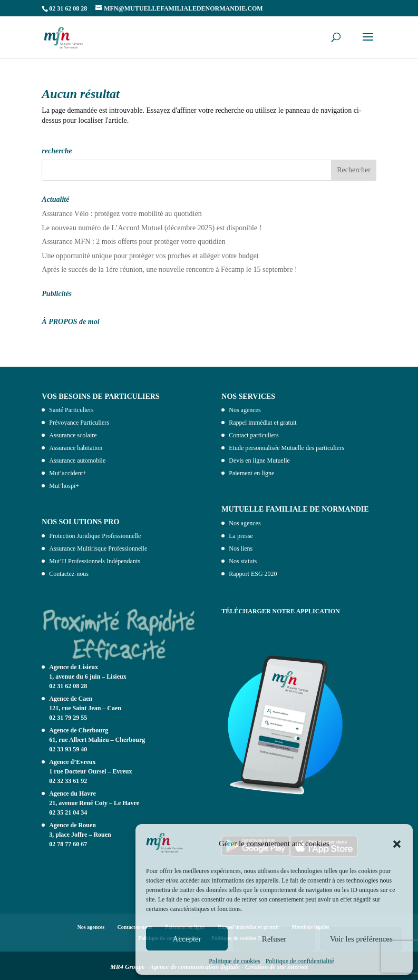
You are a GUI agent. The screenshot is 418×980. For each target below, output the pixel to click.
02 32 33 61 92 (68, 781)
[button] (397, 844)
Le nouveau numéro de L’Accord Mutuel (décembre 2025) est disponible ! (152, 228)
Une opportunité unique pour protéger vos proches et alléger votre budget (150, 256)
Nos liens (241, 548)
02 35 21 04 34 (68, 812)
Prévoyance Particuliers (79, 423)
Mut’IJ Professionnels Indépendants (95, 561)
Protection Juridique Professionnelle (95, 536)
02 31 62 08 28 (68, 686)
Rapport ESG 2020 (253, 574)
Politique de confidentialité (300, 961)
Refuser (274, 939)
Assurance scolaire (73, 435)
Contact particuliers (254, 435)
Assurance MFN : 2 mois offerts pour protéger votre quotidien (134, 242)
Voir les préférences (361, 939)
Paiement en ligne (251, 473)
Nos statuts (243, 561)
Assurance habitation (76, 448)
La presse (241, 536)
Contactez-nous (69, 574)
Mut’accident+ (68, 473)
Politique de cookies (234, 961)
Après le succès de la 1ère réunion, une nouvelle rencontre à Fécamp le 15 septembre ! (169, 269)
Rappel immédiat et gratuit (263, 423)
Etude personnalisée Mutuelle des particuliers (286, 448)
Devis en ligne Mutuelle (259, 460)
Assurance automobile (77, 460)
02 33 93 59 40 (68, 749)
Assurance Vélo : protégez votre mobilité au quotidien (121, 214)
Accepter (187, 939)
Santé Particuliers (71, 410)
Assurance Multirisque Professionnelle (98, 548)
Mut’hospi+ (64, 486)
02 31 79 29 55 (68, 718)
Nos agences (245, 410)
